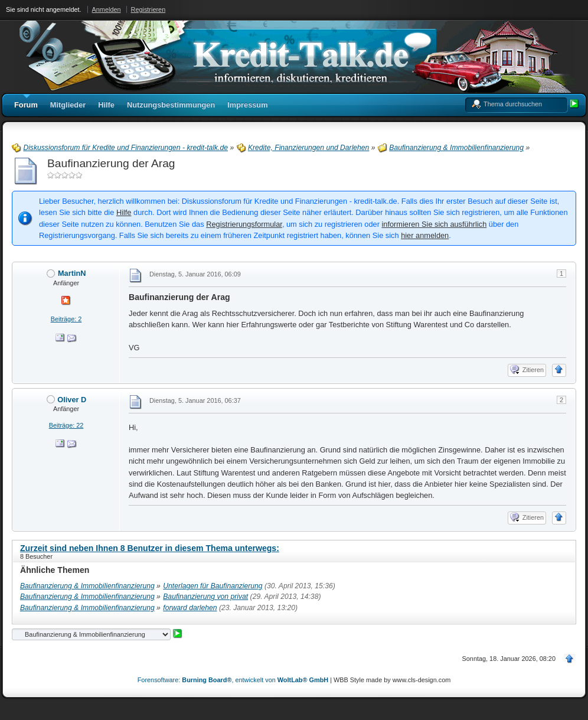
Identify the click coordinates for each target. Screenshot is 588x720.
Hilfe (124, 212)
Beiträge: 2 (66, 319)
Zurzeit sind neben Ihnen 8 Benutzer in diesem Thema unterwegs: (150, 548)
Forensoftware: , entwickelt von (233, 680)
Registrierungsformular (244, 224)
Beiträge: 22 (66, 425)
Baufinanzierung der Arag (111, 163)
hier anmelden (425, 235)
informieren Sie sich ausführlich (434, 224)
